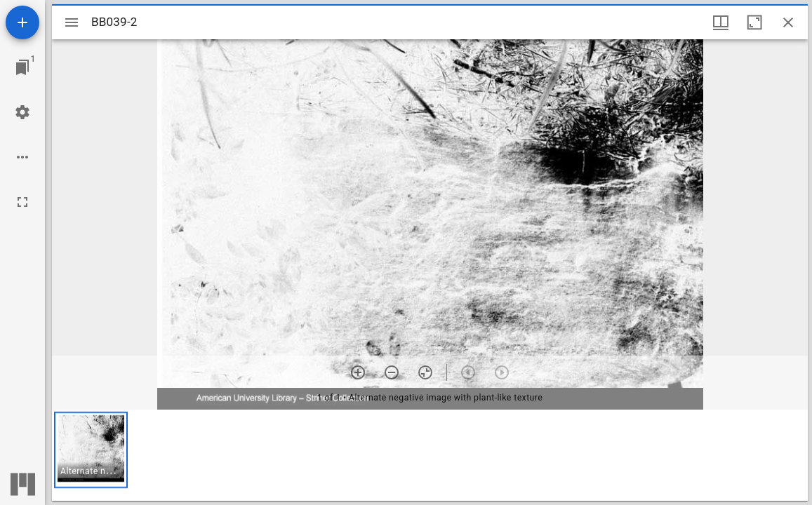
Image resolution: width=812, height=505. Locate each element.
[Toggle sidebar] (72, 22)
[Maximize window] (754, 22)
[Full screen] (22, 202)
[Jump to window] (22, 67)
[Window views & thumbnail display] (721, 22)
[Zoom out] (392, 372)
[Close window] (788, 22)
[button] (91, 450)
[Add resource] (22, 22)
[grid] (430, 455)
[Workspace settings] (22, 112)
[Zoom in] (358, 372)
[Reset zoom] (425, 372)
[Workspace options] (22, 157)
